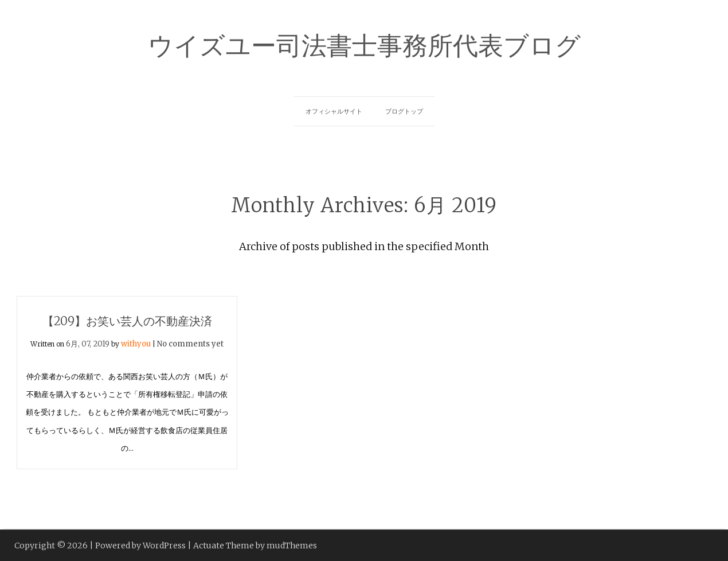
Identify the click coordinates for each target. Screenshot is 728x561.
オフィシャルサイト (334, 111)
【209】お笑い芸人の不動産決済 (127, 321)
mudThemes (292, 546)
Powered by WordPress (140, 546)
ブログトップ (404, 111)
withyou (136, 344)
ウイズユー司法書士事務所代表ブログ (364, 44)
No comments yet (190, 344)
